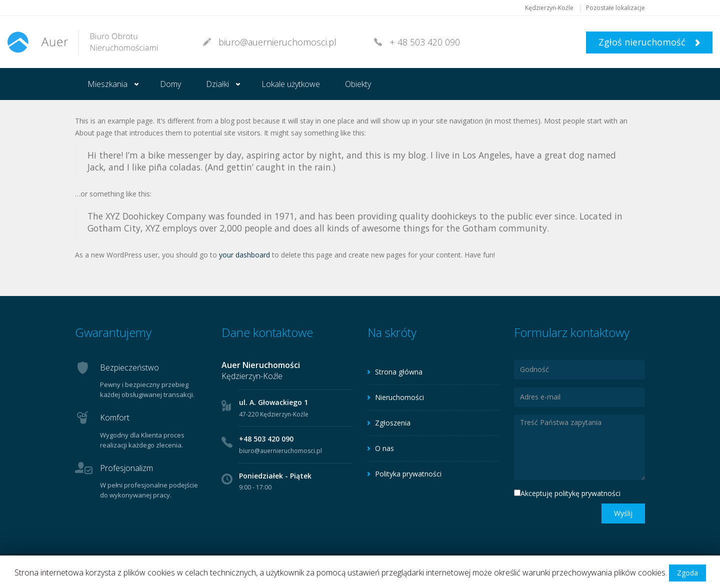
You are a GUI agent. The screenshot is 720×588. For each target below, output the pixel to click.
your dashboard (244, 255)
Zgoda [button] (687, 573)
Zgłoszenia (393, 423)
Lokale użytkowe (291, 84)
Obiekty (358, 84)
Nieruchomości (399, 397)
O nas (384, 448)
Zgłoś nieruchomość (649, 42)
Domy (170, 84)
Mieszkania (107, 84)
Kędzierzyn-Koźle (549, 8)
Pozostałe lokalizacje (615, 8)
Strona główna (399, 372)
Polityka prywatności (408, 474)
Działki (217, 84)
